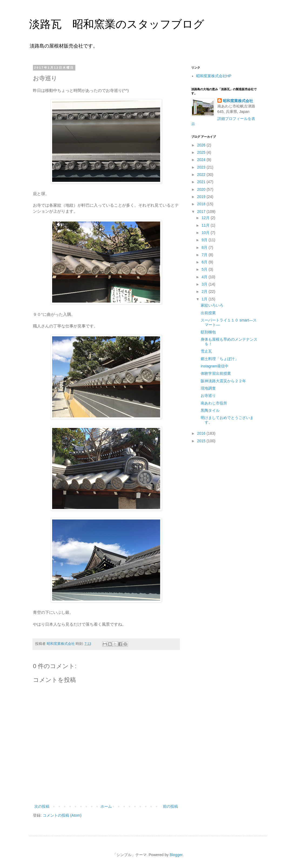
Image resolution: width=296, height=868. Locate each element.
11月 (206, 225)
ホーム (106, 806)
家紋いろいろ (212, 305)
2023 (202, 167)
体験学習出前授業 (216, 373)
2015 (202, 441)
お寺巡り (208, 396)
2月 (205, 291)
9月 (205, 240)
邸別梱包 (208, 332)
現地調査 (208, 388)
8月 (205, 247)
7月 (205, 255)
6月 (205, 262)
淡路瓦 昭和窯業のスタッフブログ (117, 24)
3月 (205, 284)
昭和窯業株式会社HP (214, 76)
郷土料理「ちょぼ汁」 (220, 359)
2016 (202, 433)
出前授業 (208, 313)
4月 (205, 277)
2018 (202, 204)
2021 (202, 182)
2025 (202, 152)
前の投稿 (170, 806)
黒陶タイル (210, 410)
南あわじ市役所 (214, 403)
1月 (205, 299)
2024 (202, 160)
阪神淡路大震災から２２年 (223, 381)
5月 (205, 269)
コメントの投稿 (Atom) (62, 815)
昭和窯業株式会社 (238, 101)
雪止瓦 (206, 351)
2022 (202, 175)
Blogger (176, 855)
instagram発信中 (215, 366)
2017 (202, 212)
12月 (206, 218)
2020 (202, 189)
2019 (202, 197)
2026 (202, 145)
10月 (206, 233)
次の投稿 (42, 806)
